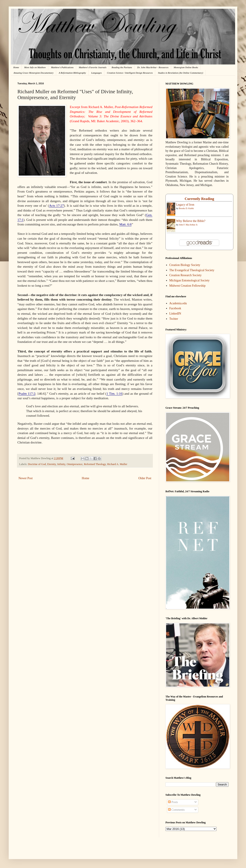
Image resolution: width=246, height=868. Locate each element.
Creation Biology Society (185, 265)
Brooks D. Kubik (186, 208)
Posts (173, 802)
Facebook (175, 308)
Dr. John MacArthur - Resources (153, 67)
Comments (176, 810)
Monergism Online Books (186, 67)
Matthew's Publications (62, 67)
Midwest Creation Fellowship (187, 286)
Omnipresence (75, 464)
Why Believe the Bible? (191, 221)
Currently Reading (199, 199)
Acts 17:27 (56, 206)
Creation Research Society (186, 275)
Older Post (145, 478)
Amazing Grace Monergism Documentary (34, 73)
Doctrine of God (37, 464)
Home (16, 67)
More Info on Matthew (35, 67)
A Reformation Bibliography (72, 73)
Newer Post (26, 478)
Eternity (52, 464)
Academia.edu (178, 303)
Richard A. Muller (117, 464)
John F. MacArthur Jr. (188, 225)
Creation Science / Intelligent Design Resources (130, 73)
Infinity (61, 464)
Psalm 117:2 (27, 393)
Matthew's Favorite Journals (93, 67)
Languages (96, 73)
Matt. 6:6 (125, 224)
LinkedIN (175, 314)
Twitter (174, 319)
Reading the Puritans (122, 67)
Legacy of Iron (185, 205)
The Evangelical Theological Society (192, 270)
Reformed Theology (95, 464)
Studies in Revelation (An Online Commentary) (180, 73)
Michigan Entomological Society (190, 280)
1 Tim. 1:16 (114, 393)
